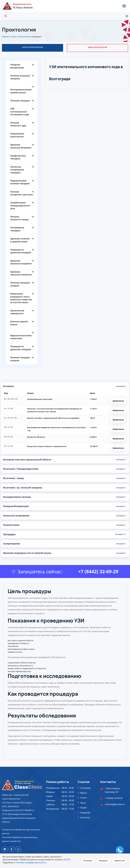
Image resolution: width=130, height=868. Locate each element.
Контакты (85, 818)
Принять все (120, 861)
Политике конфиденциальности (31, 863)
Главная (5, 37)
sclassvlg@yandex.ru (115, 804)
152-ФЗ (67, 860)
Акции (83, 808)
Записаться (118, 401)
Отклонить (88, 861)
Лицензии (85, 813)
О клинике (85, 788)
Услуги (14, 37)
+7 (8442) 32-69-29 (98, 572)
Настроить (103, 861)
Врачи (83, 793)
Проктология (24, 37)
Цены (83, 803)
